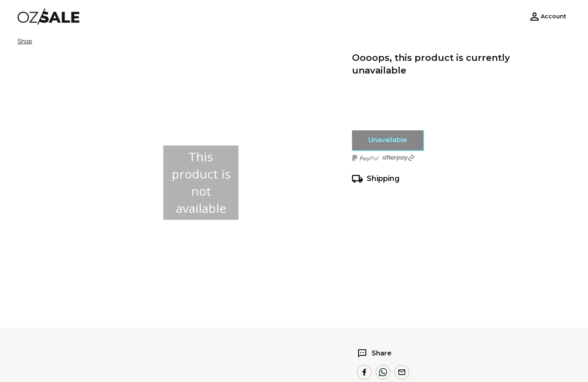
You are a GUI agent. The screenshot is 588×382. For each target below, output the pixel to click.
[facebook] (364, 372)
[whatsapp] (383, 372)
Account (553, 16)
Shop (25, 41)
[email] (402, 372)
